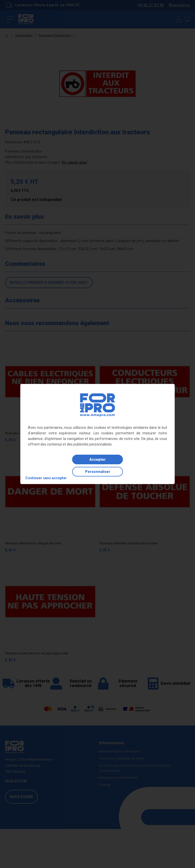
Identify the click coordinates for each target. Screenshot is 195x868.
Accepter (97, 459)
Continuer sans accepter (46, 478)
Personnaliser (98, 472)
